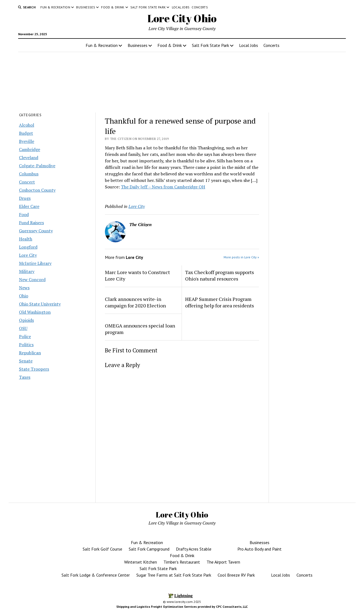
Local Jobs (181, 7)
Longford (28, 247)
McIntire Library (35, 263)
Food (24, 214)
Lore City (28, 255)
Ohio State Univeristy (40, 304)
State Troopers (34, 369)
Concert (27, 182)
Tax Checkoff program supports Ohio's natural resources (220, 275)
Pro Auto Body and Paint (260, 549)
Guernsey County (36, 231)
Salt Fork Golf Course (102, 549)
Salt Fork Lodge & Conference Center (96, 575)
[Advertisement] (310, 207)
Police (25, 336)
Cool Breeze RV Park (236, 575)
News (24, 288)
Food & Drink (113, 7)
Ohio (24, 296)
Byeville (27, 141)
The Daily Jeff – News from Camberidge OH (163, 187)
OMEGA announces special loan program (140, 329)
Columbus (29, 174)
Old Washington (35, 312)
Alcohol (27, 125)
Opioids (26, 320)
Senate (26, 361)
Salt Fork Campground (149, 549)
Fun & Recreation (55, 7)
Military (27, 271)
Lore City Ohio (182, 18)
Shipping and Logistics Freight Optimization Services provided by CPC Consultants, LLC (182, 607)
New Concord (32, 279)
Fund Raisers (31, 223)
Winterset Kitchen (141, 562)
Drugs (25, 198)
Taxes (25, 377)
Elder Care (29, 206)
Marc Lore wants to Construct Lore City (137, 275)
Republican (30, 353)
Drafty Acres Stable (194, 549)
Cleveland (29, 157)
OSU (23, 328)
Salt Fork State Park (148, 7)
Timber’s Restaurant (182, 562)
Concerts (200, 7)
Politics (26, 345)
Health (26, 239)
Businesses (86, 7)
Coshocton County (37, 190)
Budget (26, 133)
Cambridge (30, 149)
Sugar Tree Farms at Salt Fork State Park (174, 575)
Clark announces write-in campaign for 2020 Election (135, 302)
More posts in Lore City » (241, 257)
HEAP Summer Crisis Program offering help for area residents (220, 302)
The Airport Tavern (223, 562)
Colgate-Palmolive (37, 166)
